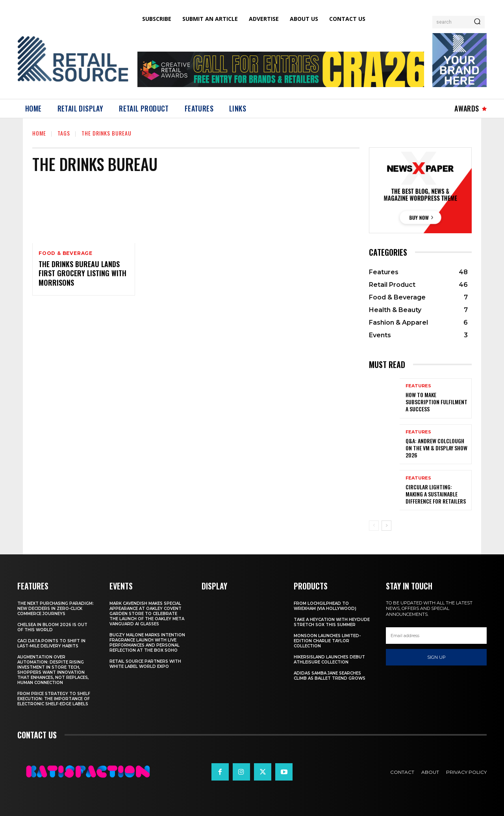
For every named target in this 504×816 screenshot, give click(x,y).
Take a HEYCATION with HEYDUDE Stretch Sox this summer (332, 622)
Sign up (436, 657)
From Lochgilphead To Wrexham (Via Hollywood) (325, 606)
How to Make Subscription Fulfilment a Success (436, 402)
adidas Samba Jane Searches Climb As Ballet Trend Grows (330, 676)
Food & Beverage (66, 253)
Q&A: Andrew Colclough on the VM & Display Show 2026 (436, 448)
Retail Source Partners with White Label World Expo (145, 664)
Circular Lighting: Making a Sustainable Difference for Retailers (436, 494)
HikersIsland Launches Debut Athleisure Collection (329, 660)
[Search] (477, 22)
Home (39, 133)
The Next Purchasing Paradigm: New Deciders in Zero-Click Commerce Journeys (56, 609)
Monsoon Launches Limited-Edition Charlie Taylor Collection (327, 641)
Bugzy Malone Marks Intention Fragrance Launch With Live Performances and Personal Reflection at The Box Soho (147, 643)
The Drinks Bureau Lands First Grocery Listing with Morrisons (82, 273)
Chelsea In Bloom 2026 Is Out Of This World (52, 627)
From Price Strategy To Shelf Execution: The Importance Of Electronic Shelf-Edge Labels (54, 699)
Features (418, 386)
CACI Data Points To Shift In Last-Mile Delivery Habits (51, 643)
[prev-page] (374, 526)
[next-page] (386, 526)
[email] (436, 636)
